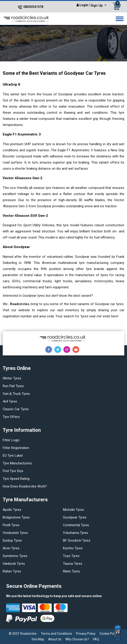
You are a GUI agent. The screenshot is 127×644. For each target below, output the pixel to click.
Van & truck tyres (16, 394)
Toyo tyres (71, 556)
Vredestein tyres (15, 533)
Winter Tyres (12, 378)
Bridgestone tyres (16, 517)
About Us (55, 639)
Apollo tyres (12, 510)
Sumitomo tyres (15, 556)
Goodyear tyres (75, 517)
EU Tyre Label (13, 456)
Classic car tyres (16, 409)
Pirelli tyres (11, 525)
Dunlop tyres (12, 540)
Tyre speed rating (16, 479)
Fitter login (11, 440)
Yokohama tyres (75, 533)
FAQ (96, 639)
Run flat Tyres (13, 386)
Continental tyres (76, 525)
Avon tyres (11, 548)
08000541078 (33, 7)
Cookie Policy (109, 634)
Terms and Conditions (56, 634)
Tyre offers (11, 417)
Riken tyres (71, 571)
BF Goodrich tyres (77, 540)
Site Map (38, 639)
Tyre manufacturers (17, 463)
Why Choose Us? (77, 639)
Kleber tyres (12, 571)
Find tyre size (13, 471)
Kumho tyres (73, 548)
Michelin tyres (73, 510)
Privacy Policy (86, 634)
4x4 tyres (10, 401)
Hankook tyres (14, 564)
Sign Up (97, 5)
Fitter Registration (16, 448)
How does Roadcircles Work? (25, 486)
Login (84, 5)
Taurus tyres (73, 564)
